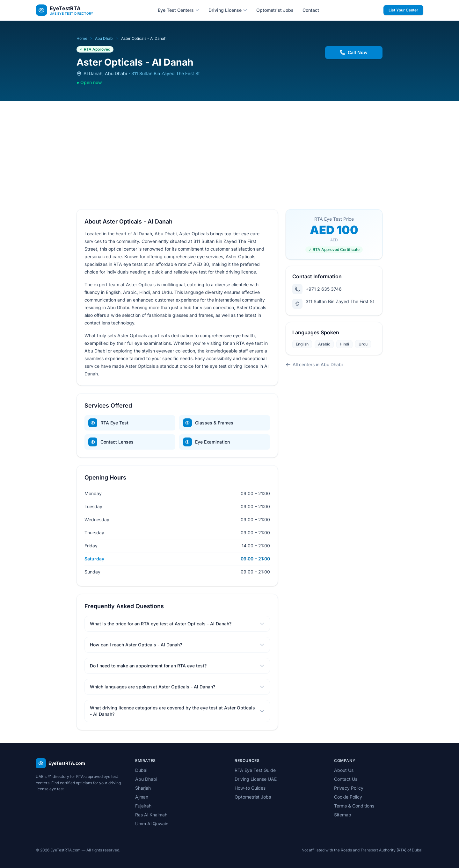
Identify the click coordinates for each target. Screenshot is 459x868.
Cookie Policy (348, 797)
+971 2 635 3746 (317, 289)
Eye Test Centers (179, 10)
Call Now (354, 52)
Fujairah (143, 806)
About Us (344, 770)
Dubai (141, 770)
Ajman (142, 797)
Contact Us (346, 779)
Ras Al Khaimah (151, 815)
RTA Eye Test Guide (255, 770)
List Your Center (403, 10)
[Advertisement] (229, 149)
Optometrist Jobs (275, 10)
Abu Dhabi (104, 38)
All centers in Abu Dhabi (314, 364)
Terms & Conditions (354, 806)
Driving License (228, 10)
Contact (311, 10)
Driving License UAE (256, 779)
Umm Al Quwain (152, 824)
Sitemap (343, 815)
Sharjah (143, 788)
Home (82, 38)
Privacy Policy (349, 788)
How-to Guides (250, 788)
